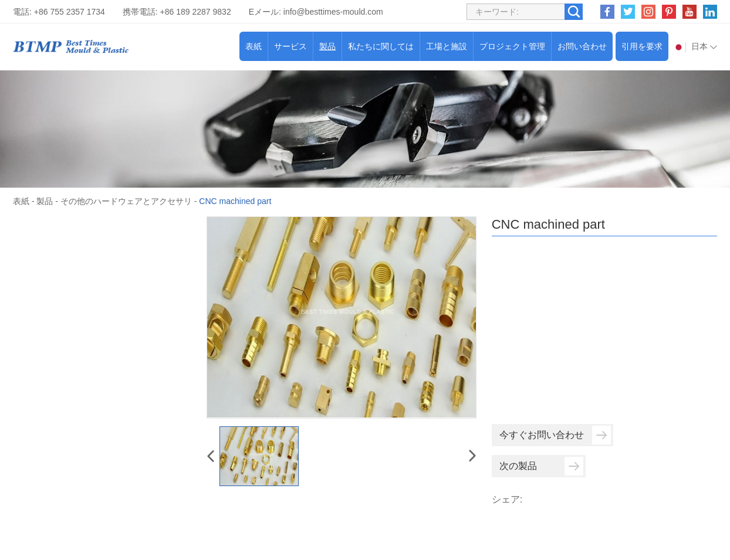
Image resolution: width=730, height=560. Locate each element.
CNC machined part (235, 201)
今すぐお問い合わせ (555, 435)
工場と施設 (447, 46)
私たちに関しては (381, 46)
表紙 (254, 46)
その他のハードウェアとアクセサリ (126, 201)
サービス (290, 46)
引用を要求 (642, 46)
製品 (327, 46)
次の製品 (541, 466)
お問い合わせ (582, 46)
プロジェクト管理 (512, 46)
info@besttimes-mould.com (333, 12)
